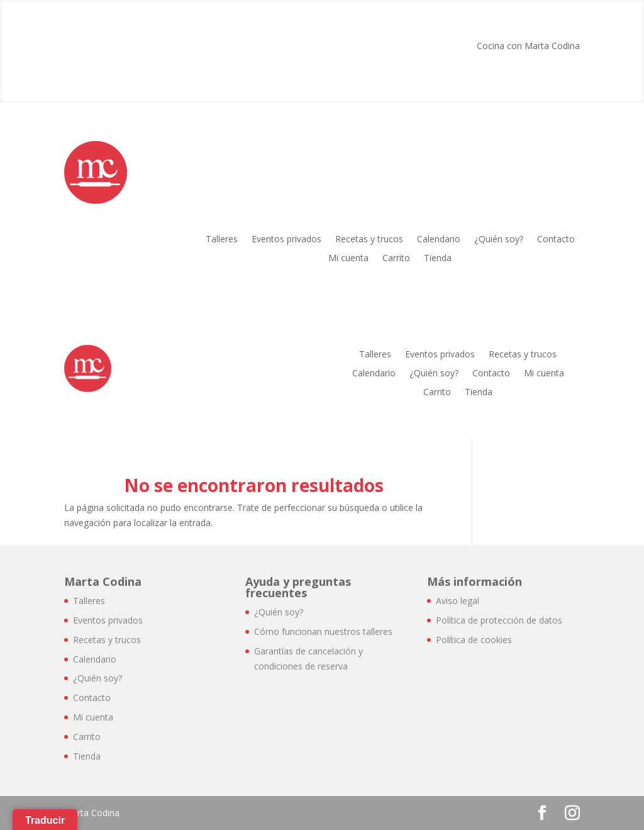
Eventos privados (286, 240)
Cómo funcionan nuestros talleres (323, 631)
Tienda (438, 259)
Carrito (396, 259)
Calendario (439, 240)
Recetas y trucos (369, 240)
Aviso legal (458, 601)
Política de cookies (474, 640)
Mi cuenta (348, 259)
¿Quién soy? (499, 240)
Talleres (222, 240)
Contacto (556, 240)
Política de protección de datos (499, 620)
